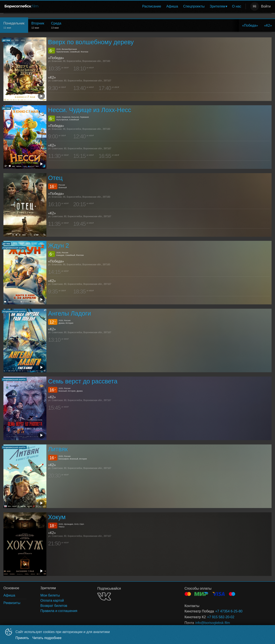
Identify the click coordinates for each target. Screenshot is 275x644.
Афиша (172, 6)
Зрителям (217, 6)
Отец (55, 178)
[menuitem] (152, 6)
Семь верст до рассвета (83, 381)
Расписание (152, 6)
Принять (22, 638)
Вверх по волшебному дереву (91, 42)
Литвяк (58, 449)
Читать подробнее (47, 638)
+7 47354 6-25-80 (229, 611)
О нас (237, 6)
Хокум (57, 517)
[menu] (143, 6)
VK (104, 596)
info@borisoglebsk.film (213, 623)
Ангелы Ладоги (70, 313)
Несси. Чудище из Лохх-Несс (90, 110)
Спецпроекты (194, 6)
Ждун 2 (59, 246)
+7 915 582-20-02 (221, 617)
